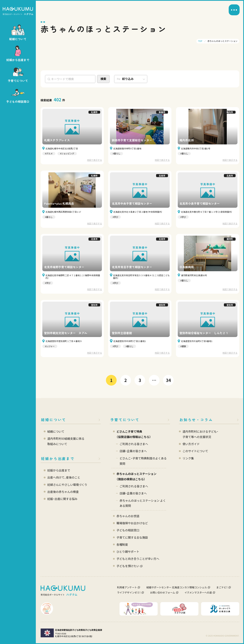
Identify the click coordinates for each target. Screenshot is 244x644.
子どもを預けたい (128, 566)
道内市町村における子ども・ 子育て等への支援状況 (200, 434)
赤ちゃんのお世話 (128, 516)
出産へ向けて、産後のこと (64, 477)
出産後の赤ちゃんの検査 (63, 492)
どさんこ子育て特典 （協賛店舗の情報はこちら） (134, 434)
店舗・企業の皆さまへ (133, 451)
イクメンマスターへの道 (198, 592)
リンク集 (188, 458)
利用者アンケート (127, 587)
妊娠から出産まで (58, 458)
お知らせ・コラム (196, 420)
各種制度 (122, 544)
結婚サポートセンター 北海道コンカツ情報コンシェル (177, 587)
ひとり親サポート (128, 552)
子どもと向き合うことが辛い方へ (138, 559)
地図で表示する (94, 160)
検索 (103, 79)
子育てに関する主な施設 (132, 537)
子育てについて (125, 420)
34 (168, 380)
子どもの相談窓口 (128, 530)
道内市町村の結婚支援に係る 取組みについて (66, 441)
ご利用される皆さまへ (134, 444)
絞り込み (128, 79)
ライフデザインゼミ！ (129, 592)
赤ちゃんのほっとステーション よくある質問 (143, 503)
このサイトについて (195, 451)
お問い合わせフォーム (163, 592)
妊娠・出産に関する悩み (62, 499)
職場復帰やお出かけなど (132, 523)
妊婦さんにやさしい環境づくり (67, 485)
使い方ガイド (191, 444)
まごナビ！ (222, 587)
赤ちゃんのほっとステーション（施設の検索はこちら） (136, 476)
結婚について (54, 420)
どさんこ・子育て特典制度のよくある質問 (143, 461)
